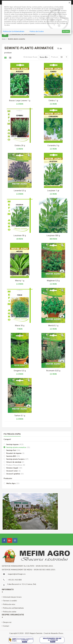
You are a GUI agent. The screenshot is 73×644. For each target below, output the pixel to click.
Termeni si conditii (10, 601)
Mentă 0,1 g (53, 326)
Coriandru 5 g (53, 145)
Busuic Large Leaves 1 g (20, 101)
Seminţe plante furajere (16, 459)
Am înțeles (66, 31)
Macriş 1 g (20, 281)
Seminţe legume (14, 444)
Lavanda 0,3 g (20, 191)
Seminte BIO (12, 456)
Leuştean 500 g (53, 236)
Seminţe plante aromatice (17, 447)
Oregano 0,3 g (20, 371)
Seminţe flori (12, 450)
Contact (6, 626)
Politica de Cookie (37, 31)
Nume (44, 57)
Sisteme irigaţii (13, 468)
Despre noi (7, 622)
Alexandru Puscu (57, 633)
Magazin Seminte (36, 633)
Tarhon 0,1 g (20, 416)
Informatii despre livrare (12, 597)
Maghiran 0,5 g (53, 281)
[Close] (69, 3)
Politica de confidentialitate (13, 608)
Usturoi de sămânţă (14, 462)
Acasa (4, 39)
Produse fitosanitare (14, 465)
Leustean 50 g (20, 236)
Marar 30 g (20, 326)
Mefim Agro (12, 483)
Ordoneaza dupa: (31, 57)
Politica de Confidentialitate (14, 31)
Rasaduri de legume (14, 453)
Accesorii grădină (14, 474)
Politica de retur (9, 604)
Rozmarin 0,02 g (53, 371)
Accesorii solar (12, 471)
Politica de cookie (10, 612)
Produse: (55, 57)
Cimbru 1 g (53, 101)
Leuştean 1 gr (53, 191)
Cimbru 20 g (20, 145)
